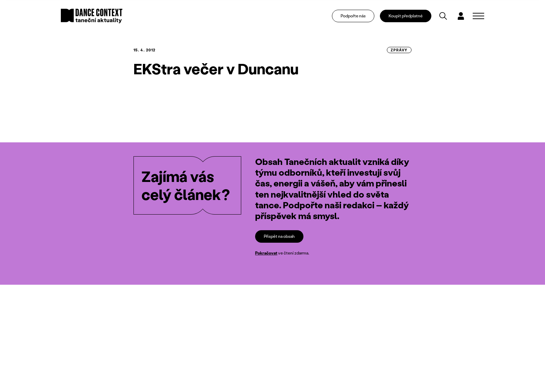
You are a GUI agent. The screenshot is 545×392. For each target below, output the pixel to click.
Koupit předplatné (406, 16)
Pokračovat (266, 253)
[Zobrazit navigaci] (478, 16)
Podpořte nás (353, 16)
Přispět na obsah (279, 236)
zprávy (399, 50)
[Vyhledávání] (443, 16)
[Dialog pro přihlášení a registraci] (461, 16)
